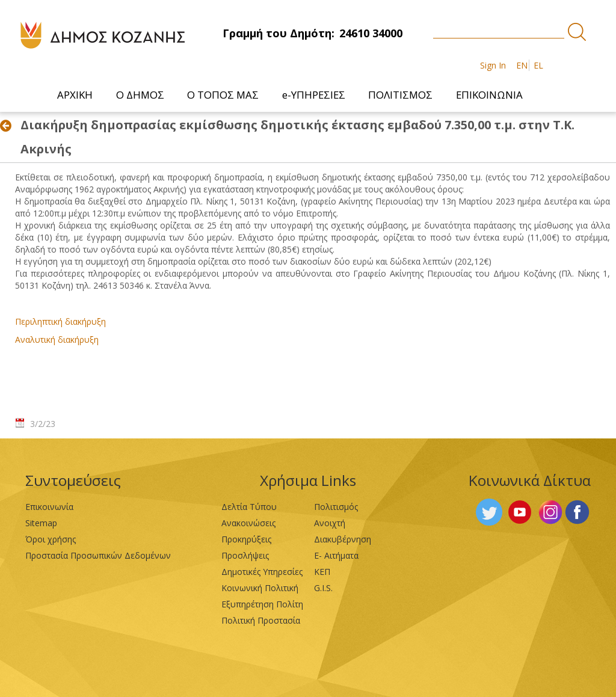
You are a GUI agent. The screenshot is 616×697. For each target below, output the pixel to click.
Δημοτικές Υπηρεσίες (262, 572)
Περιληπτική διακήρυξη (60, 321)
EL (538, 65)
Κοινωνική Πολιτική (260, 588)
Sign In (493, 65)
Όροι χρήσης (51, 539)
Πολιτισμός (336, 507)
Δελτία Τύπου (249, 507)
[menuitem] (76, 95)
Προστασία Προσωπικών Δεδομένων (98, 555)
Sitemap (41, 523)
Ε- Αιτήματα (336, 555)
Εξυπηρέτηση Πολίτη (262, 604)
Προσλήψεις (245, 555)
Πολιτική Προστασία (261, 620)
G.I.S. (323, 588)
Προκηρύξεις (246, 539)
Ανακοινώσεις (248, 523)
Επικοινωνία (49, 507)
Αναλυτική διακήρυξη (57, 339)
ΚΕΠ (322, 572)
